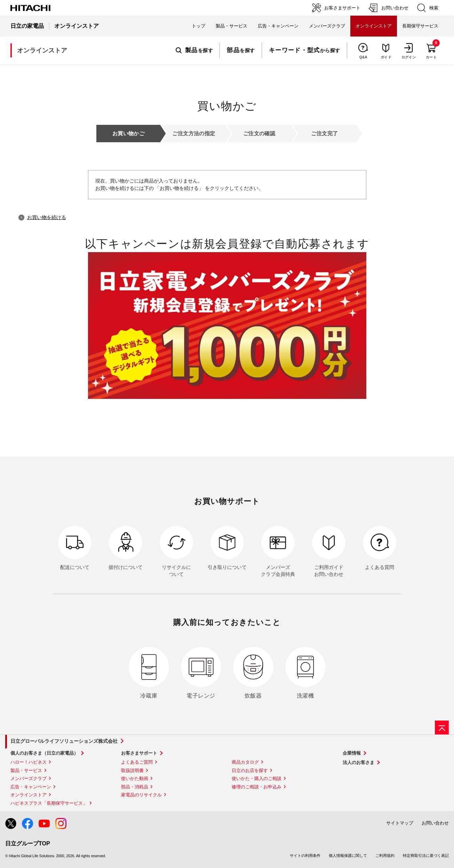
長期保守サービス (420, 26)
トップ (198, 26)
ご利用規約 (385, 855)
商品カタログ (245, 762)
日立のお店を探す (250, 770)
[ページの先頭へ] (442, 728)
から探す (305, 50)
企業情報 (352, 753)
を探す (194, 50)
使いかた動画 (135, 778)
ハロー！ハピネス (29, 762)
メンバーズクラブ (327, 26)
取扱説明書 (132, 770)
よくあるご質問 (137, 762)
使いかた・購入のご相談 (257, 778)
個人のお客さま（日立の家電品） (44, 753)
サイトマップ (400, 823)
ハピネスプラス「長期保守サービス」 (49, 803)
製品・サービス (26, 770)
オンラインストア (29, 795)
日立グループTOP (28, 843)
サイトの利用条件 (305, 855)
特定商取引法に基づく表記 (426, 855)
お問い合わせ (435, 823)
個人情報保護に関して (348, 855)
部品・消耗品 (135, 787)
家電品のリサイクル (141, 795)
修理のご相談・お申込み (257, 787)
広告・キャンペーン (31, 787)
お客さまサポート (139, 753)
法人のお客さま (359, 762)
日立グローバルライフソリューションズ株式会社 (64, 741)
